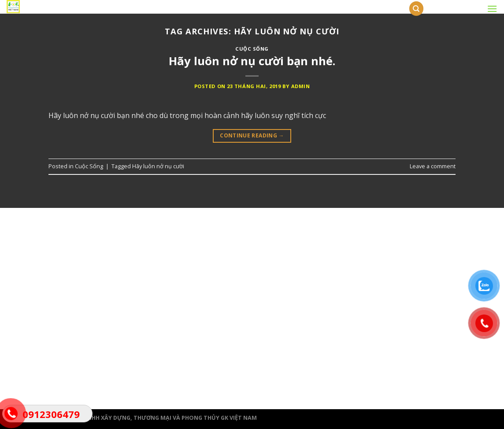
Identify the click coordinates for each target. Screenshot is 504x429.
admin (301, 86)
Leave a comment (433, 166)
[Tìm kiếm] (416, 9)
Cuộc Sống (252, 49)
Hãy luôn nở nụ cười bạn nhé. (252, 61)
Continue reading (252, 135)
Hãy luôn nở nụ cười (158, 166)
